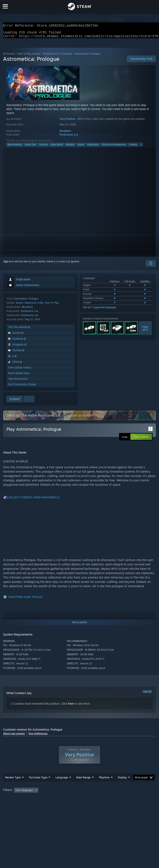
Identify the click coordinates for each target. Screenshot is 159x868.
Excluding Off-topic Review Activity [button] (66, 798)
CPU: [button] (36, 804)
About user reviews (14, 736)
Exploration (93, 147)
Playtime (104, 786)
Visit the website (19, 329)
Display (122, 786)
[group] (79, 801)
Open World (57, 147)
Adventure (31, 305)
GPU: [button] (50, 804)
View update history (20, 370)
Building (70, 147)
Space (81, 147)
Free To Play (52, 305)
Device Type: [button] (68, 804)
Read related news (19, 376)
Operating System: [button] (14, 804)
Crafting (133, 147)
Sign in (7, 264)
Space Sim (30, 147)
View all (147, 694)
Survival (43, 147)
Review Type (13, 786)
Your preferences (38, 736)
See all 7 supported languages (100, 310)
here (71, 706)
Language (62, 786)
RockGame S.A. (69, 137)
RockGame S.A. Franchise (58, 56)
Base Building (15, 147)
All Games (9, 56)
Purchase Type (38, 786)
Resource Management (114, 147)
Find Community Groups (22, 387)
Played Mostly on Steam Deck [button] (128, 798)
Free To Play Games (29, 56)
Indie (40, 305)
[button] (17, 798)
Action (20, 305)
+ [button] (141, 147)
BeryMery (65, 133)
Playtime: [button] (98, 798)
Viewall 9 (145, 331)
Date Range (83, 786)
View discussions (18, 381)
